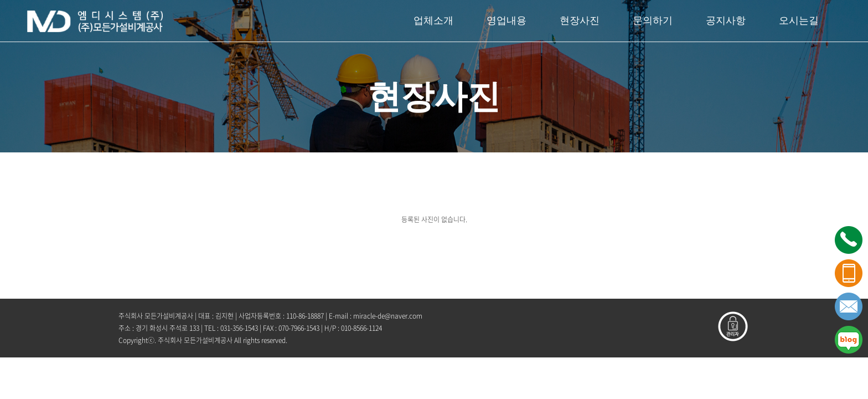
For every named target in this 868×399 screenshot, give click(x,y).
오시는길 (799, 21)
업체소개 (433, 21)
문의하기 (653, 21)
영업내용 (507, 21)
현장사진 (580, 21)
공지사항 (726, 21)
